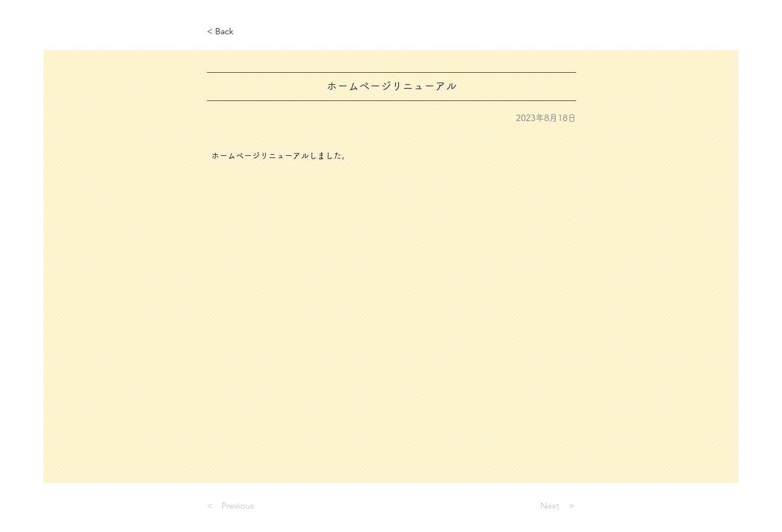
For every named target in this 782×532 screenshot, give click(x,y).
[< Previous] (243, 506)
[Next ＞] (549, 506)
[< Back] (243, 32)
